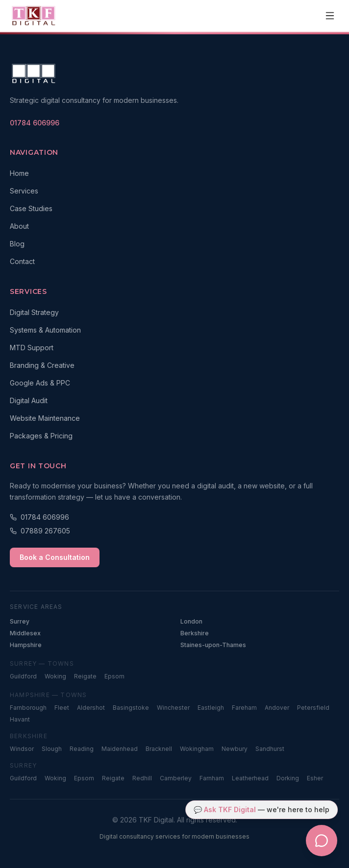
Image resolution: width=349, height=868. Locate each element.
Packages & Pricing (41, 436)
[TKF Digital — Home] (34, 16)
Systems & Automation (45, 330)
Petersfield (313, 708)
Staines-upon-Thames (213, 645)
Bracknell (159, 749)
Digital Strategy (34, 312)
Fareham (244, 708)
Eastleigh (211, 708)
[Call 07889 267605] (174, 531)
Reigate (85, 676)
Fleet (62, 708)
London (191, 621)
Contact (22, 261)
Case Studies (31, 208)
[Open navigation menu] (330, 16)
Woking (55, 676)
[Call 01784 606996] (174, 517)
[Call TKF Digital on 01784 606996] (35, 123)
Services (24, 191)
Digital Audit (29, 400)
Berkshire (195, 633)
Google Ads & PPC (40, 383)
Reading (82, 749)
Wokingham (197, 749)
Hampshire (26, 645)
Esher (315, 778)
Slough (52, 749)
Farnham (212, 778)
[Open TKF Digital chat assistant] (322, 841)
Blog (17, 244)
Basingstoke (131, 708)
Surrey (20, 621)
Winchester (173, 708)
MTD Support (32, 348)
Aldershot (91, 708)
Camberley (176, 778)
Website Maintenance (45, 418)
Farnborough (28, 708)
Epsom (114, 676)
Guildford (23, 676)
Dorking (288, 778)
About (19, 226)
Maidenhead (120, 749)
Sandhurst (270, 749)
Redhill (142, 778)
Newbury (235, 749)
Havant (20, 719)
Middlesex (25, 633)
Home (19, 173)
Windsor (22, 749)
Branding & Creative (42, 365)
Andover (277, 708)
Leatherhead (250, 778)
